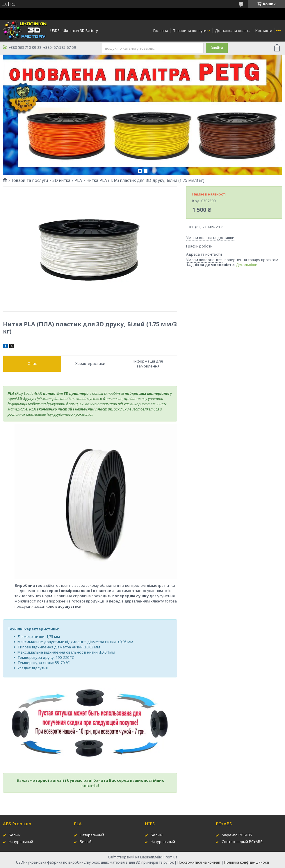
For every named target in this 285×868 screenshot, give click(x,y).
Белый (15, 835)
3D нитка (61, 180)
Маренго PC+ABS (237, 835)
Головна (161, 31)
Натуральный (21, 842)
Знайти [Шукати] (217, 48)
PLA (78, 180)
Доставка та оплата (233, 31)
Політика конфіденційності (247, 862)
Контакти (264, 31)
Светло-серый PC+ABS (242, 842)
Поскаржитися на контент (199, 862)
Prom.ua (170, 857)
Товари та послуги (190, 31)
